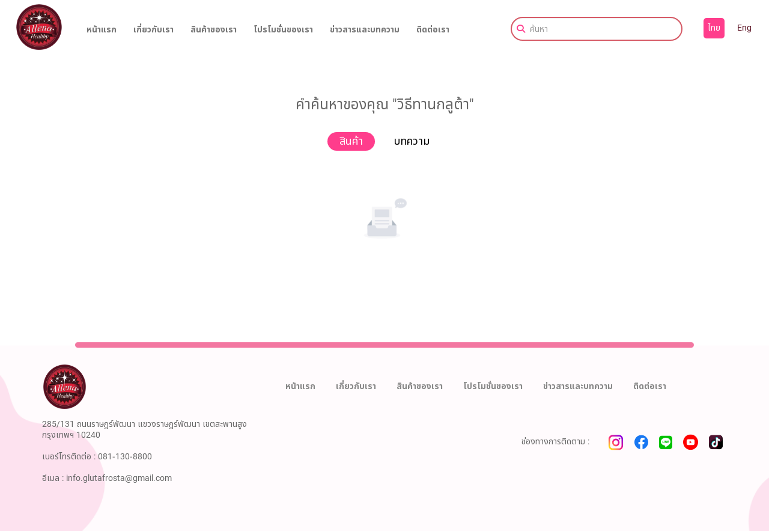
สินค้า (351, 141)
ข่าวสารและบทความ (365, 30)
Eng (744, 28)
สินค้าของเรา (214, 30)
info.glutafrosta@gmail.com (119, 478)
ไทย (714, 28)
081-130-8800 (125, 457)
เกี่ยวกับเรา (153, 30)
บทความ (412, 141)
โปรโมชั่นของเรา (283, 30)
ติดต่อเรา (433, 30)
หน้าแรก (102, 30)
